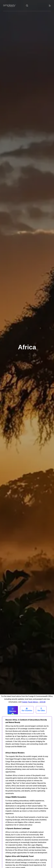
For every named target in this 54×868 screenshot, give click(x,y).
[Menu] (50, 6)
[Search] (27, 6)
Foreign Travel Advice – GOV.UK (34, 702)
